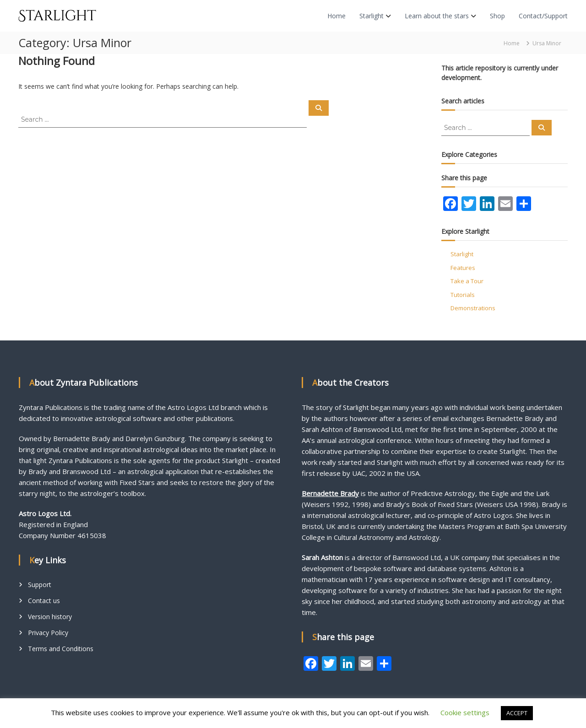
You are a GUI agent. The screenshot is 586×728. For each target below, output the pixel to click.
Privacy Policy (48, 633)
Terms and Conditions (61, 649)
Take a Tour (467, 281)
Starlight (372, 16)
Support (40, 585)
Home (336, 16)
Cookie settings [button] (465, 712)
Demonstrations (473, 308)
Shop (497, 16)
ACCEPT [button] (517, 713)
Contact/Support (543, 16)
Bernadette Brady (330, 493)
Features (463, 268)
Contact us (44, 601)
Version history (50, 617)
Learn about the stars (437, 16)
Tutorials (463, 295)
